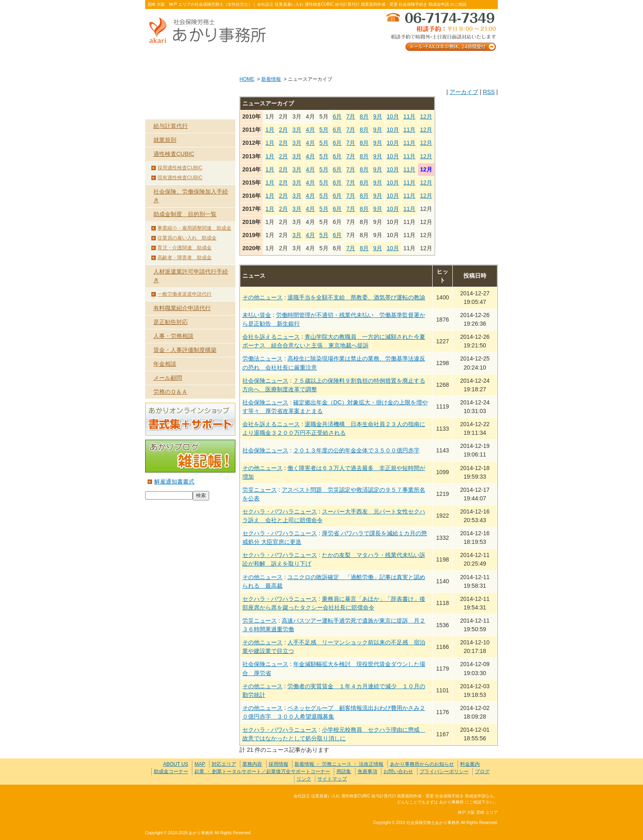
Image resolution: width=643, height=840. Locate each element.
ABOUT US (180, 62)
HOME (247, 79)
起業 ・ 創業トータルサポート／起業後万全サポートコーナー (262, 772)
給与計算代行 (171, 126)
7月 (351, 116)
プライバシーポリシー (444, 772)
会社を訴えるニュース (271, 337)
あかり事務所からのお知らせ (422, 764)
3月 (297, 130)
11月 (410, 116)
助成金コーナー (171, 772)
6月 (337, 116)
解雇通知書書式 (174, 482)
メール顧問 (168, 378)
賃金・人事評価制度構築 (185, 350)
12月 (426, 116)
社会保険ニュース (265, 381)
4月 (310, 130)
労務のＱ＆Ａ (170, 392)
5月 (324, 130)
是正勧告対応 (171, 322)
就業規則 (165, 140)
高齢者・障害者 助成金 (185, 258)
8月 (364, 116)
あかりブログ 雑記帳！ (190, 456)
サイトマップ (332, 779)
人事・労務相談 (173, 336)
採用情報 (278, 764)
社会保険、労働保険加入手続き (191, 196)
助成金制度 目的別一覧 (185, 214)
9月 (378, 116)
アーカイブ (464, 92)
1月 (270, 130)
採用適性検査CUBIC (180, 168)
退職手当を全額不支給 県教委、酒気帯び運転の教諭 (356, 297)
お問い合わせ (392, 62)
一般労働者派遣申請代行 (185, 294)
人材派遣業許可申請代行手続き (191, 276)
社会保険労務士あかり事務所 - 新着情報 (211, 31)
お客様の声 (321, 62)
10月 (393, 116)
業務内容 (251, 62)
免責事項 (367, 772)
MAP (200, 764)
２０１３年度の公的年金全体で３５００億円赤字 (356, 450)
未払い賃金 (257, 315)
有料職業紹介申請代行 (182, 308)
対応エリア (224, 764)
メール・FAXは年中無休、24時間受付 (440, 31)
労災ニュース (260, 490)
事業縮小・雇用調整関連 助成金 (194, 228)
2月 (283, 130)
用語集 (344, 772)
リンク (304, 779)
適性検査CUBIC (174, 154)
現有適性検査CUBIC (180, 178)
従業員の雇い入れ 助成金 (187, 238)
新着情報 (271, 79)
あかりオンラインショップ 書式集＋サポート (190, 419)
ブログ (482, 772)
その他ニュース (262, 297)
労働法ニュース (262, 358)
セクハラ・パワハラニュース (280, 511)
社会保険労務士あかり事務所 (179, 801)
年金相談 (165, 364)
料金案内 (463, 62)
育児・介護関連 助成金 (185, 248)
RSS (489, 92)
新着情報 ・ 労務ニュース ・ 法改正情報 (339, 764)
